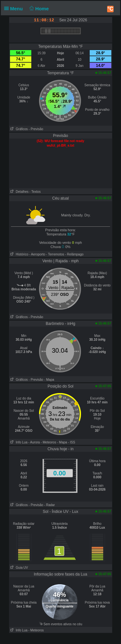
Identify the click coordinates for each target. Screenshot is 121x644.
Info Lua (18, 442)
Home (39, 9)
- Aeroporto (37, 254)
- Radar (50, 505)
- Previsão (36, 129)
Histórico (19, 254)
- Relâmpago (74, 254)
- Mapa (49, 380)
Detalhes (19, 192)
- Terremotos (55, 254)
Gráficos (19, 129)
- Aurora (34, 442)
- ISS (72, 442)
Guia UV (19, 568)
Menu (15, 9)
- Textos (35, 192)
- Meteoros (48, 442)
